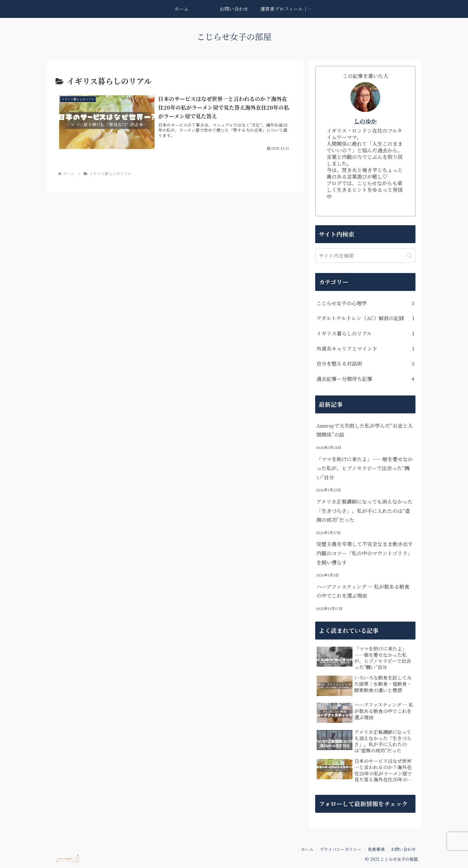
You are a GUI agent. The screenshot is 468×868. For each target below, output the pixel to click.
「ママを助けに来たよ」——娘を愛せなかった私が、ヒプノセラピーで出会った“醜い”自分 (365, 468)
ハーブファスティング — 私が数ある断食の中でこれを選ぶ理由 (363, 591)
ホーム (307, 849)
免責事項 (376, 849)
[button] (409, 256)
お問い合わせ (403, 849)
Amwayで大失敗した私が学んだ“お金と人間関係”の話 (365, 430)
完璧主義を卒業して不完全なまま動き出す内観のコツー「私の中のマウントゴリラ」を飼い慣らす (365, 553)
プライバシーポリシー (341, 849)
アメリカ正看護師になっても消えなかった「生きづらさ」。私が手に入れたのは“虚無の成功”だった (364, 510)
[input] (365, 256)
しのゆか (365, 121)
